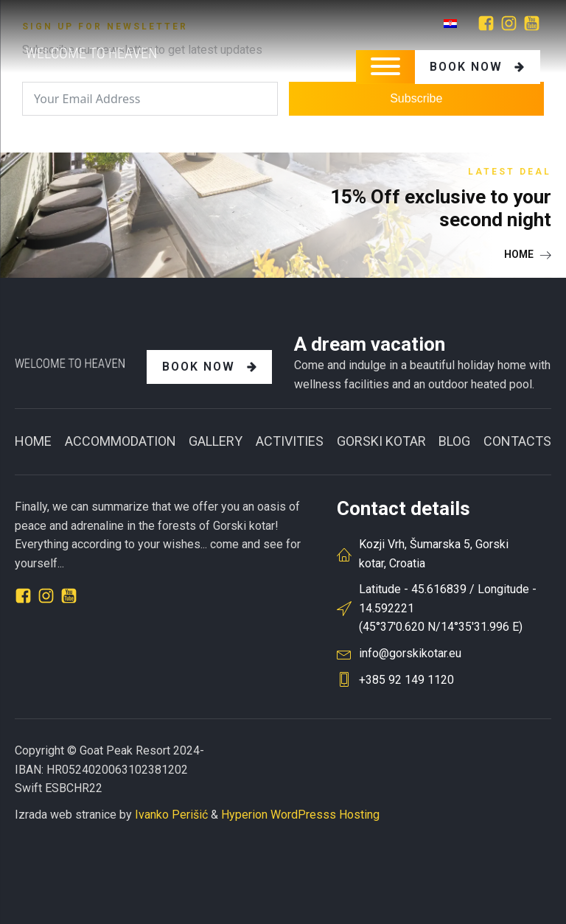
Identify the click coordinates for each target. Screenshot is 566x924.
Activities (290, 441)
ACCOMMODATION (120, 441)
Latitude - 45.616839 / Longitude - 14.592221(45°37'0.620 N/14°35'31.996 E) (448, 608)
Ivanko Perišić (171, 815)
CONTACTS (517, 441)
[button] (528, 254)
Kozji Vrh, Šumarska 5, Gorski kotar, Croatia (434, 554)
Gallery (216, 441)
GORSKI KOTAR (381, 441)
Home (33, 441)
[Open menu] (385, 66)
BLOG (454, 441)
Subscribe (416, 98)
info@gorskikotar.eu (410, 653)
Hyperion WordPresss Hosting (300, 815)
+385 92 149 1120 (406, 680)
